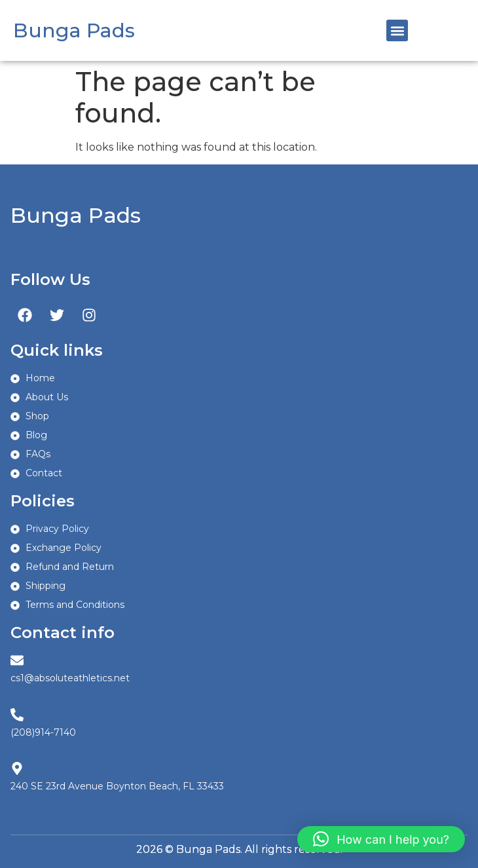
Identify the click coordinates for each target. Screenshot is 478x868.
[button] (397, 30)
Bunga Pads (74, 30)
